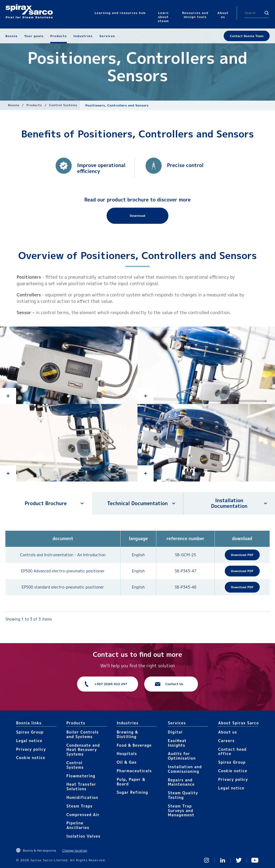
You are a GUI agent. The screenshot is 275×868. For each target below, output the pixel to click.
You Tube (255, 860)
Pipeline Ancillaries (78, 825)
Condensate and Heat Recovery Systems (83, 750)
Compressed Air (83, 815)
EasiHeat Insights (177, 743)
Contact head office (232, 752)
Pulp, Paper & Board (131, 782)
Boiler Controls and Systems (82, 734)
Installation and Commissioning (185, 769)
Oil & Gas (126, 762)
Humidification (82, 797)
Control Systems (63, 105)
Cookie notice (31, 758)
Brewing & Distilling (127, 734)
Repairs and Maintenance (181, 782)
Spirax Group (30, 732)
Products (34, 105)
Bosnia (14, 105)
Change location (75, 850)
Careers (226, 741)
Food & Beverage (134, 745)
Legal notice (29, 741)
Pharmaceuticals (134, 771)
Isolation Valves (83, 836)
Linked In (223, 860)
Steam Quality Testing (183, 795)
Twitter (239, 860)
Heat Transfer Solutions (81, 786)
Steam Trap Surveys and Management (181, 811)
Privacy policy (31, 749)
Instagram (207, 860)
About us (227, 732)
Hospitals (127, 754)
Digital (175, 732)
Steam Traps (79, 806)
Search (267, 13)
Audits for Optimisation (182, 756)
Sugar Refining (132, 792)
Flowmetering (81, 776)
